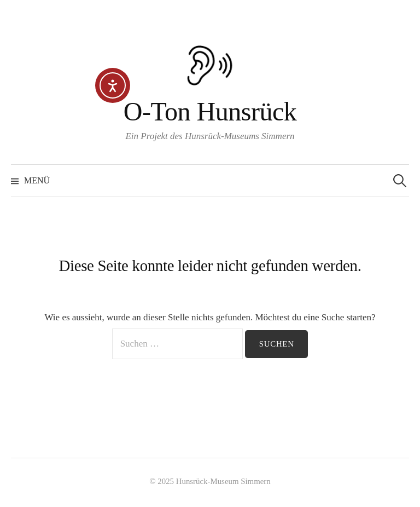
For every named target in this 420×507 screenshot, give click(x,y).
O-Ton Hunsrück (210, 111)
